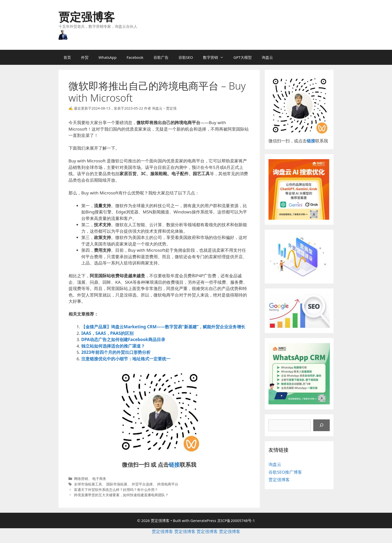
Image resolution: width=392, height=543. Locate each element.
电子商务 (99, 479)
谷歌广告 (161, 57)
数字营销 (216, 57)
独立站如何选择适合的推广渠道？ (113, 346)
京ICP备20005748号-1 (236, 520)
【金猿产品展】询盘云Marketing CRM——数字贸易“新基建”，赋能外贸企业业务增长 (163, 327)
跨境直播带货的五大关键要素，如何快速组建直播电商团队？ (121, 495)
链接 (174, 464)
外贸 (85, 57)
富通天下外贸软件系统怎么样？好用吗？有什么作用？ (116, 490)
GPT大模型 (243, 57)
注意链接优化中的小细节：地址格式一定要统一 (126, 359)
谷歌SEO (186, 57)
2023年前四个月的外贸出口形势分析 (116, 352)
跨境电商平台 (168, 484)
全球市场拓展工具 (88, 484)
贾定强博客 (87, 17)
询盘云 (267, 57)
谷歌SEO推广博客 (285, 472)
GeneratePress (203, 520)
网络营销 (81, 479)
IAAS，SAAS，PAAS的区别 (107, 333)
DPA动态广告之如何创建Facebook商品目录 (123, 339)
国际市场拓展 (117, 484)
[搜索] (321, 425)
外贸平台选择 (142, 484)
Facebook (135, 57)
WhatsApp (107, 57)
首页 (67, 57)
